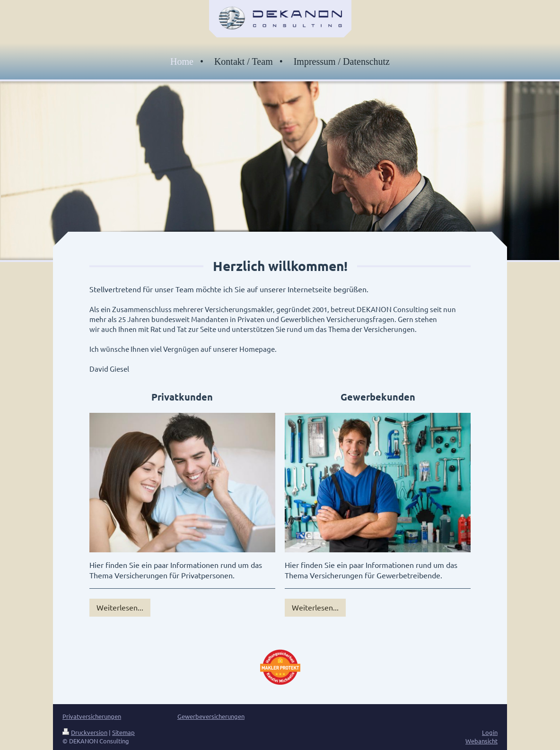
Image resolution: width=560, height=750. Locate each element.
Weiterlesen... (120, 607)
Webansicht (481, 741)
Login (490, 732)
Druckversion (85, 732)
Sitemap (123, 732)
